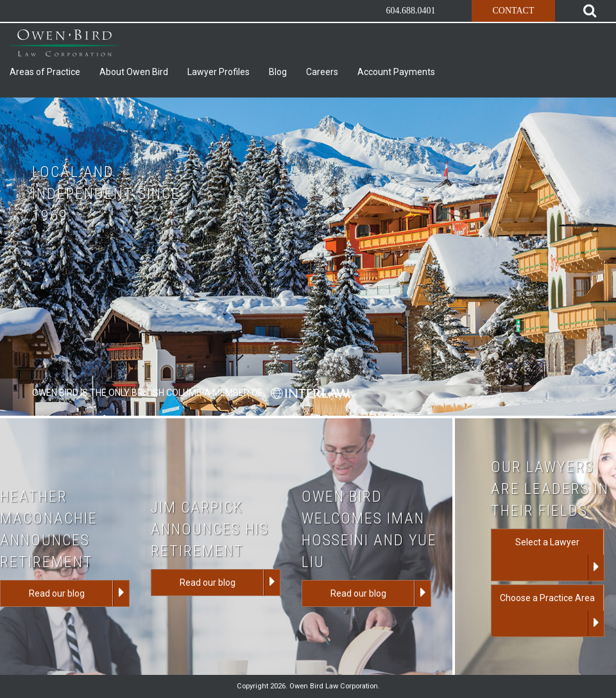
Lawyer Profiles (218, 72)
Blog (278, 72)
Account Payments (396, 72)
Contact (513, 11)
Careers (322, 72)
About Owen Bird (134, 72)
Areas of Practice (45, 72)
